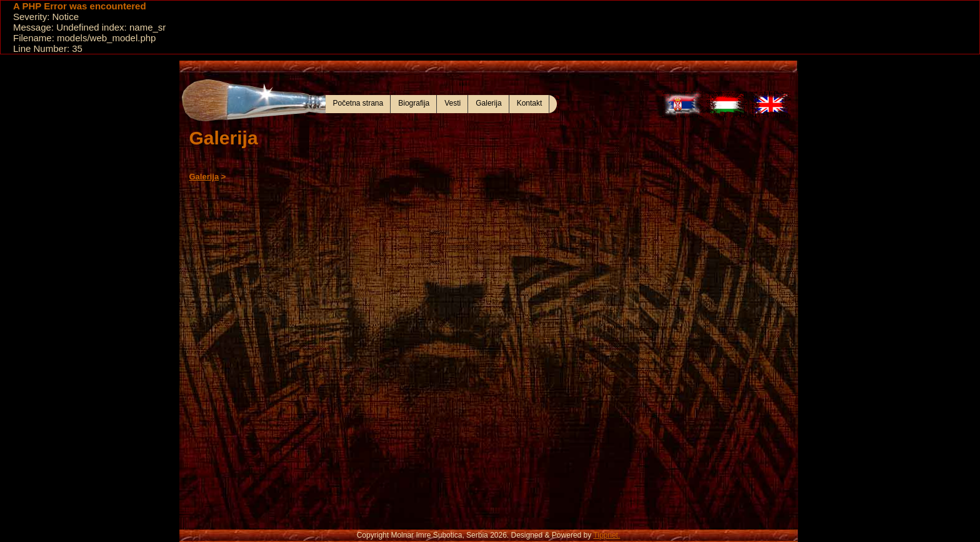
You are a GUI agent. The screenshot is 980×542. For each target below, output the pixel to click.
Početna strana (358, 103)
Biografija (414, 103)
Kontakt (530, 103)
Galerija (488, 103)
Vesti (452, 103)
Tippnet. (607, 535)
